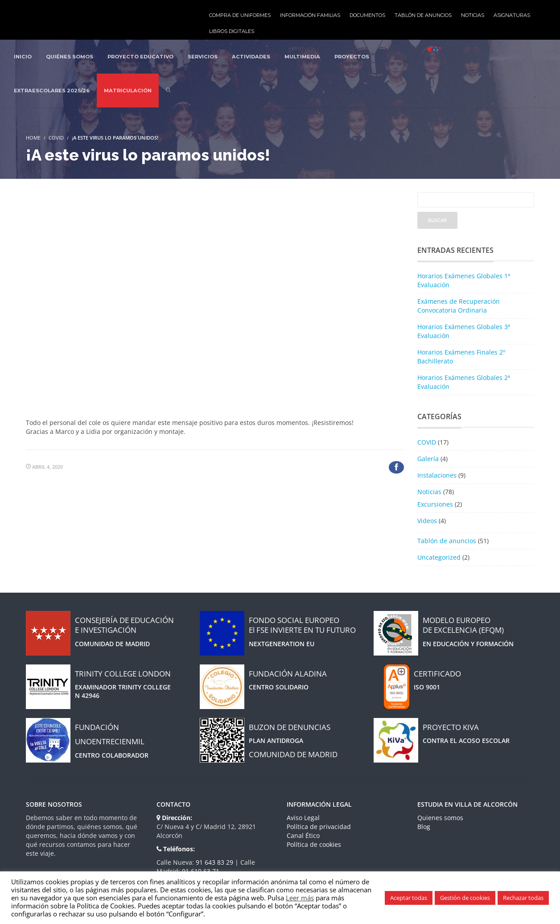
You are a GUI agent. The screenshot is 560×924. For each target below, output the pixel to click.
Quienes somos (440, 818)
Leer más (300, 898)
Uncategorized (439, 557)
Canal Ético (303, 835)
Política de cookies (314, 844)
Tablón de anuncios (423, 15)
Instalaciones (437, 475)
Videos (427, 521)
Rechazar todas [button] (523, 898)
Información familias (310, 15)
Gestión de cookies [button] (465, 898)
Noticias (473, 15)
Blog (424, 827)
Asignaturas (512, 15)
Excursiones (435, 504)
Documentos (367, 15)
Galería (428, 459)
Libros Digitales (232, 31)
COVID (56, 138)
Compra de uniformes (240, 15)
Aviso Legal (303, 818)
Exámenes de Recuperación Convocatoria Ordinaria (459, 306)
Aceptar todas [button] (409, 898)
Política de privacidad (319, 827)
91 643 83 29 (215, 862)
